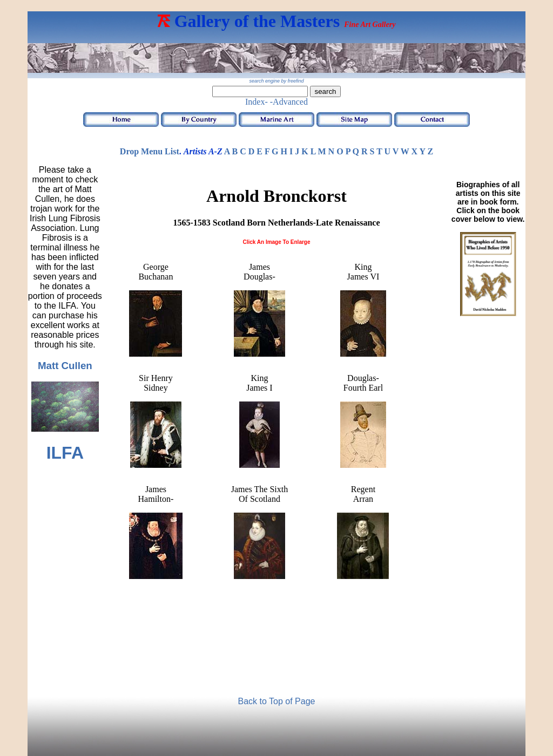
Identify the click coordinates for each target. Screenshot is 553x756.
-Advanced (289, 102)
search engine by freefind (276, 81)
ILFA (65, 453)
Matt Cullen (65, 366)
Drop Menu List (150, 151)
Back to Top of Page (277, 701)
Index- (257, 102)
